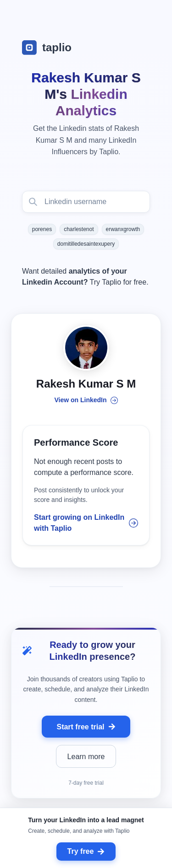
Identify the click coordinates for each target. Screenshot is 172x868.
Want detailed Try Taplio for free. (85, 277)
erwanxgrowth (123, 229)
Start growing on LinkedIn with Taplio (86, 523)
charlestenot (79, 229)
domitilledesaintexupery (86, 244)
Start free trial (86, 727)
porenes (42, 229)
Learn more (86, 757)
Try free (86, 851)
